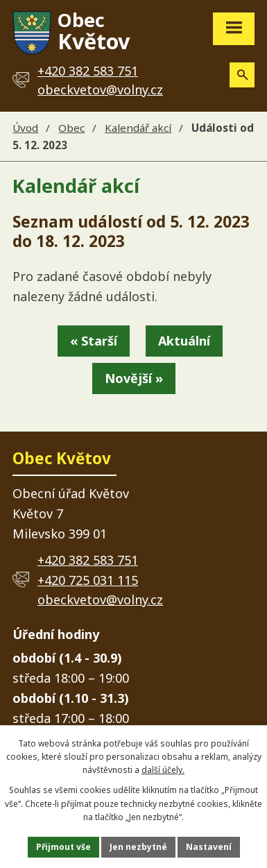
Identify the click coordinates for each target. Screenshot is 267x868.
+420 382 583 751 (88, 560)
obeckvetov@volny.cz (100, 90)
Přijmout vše (63, 847)
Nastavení (209, 847)
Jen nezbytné (138, 847)
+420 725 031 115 (88, 580)
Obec (71, 128)
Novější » (134, 378)
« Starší (94, 341)
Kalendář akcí (138, 128)
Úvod (25, 128)
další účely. (163, 770)
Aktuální (184, 341)
